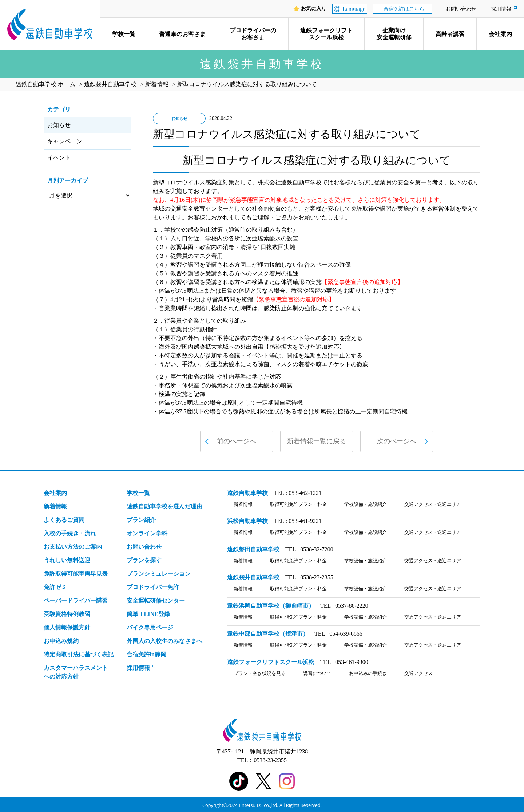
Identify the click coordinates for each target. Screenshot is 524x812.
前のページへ (237, 441)
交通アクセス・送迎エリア (433, 504)
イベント (59, 158)
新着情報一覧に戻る (317, 441)
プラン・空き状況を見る (260, 673)
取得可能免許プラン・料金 (298, 504)
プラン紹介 (141, 520)
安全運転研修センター (156, 601)
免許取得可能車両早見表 (76, 574)
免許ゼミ (55, 587)
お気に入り (314, 9)
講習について (317, 673)
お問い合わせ (461, 9)
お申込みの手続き (368, 673)
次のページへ (397, 441)
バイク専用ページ (150, 627)
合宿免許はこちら (404, 9)
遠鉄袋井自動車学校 (253, 577)
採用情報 (501, 9)
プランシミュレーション (159, 574)
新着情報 (55, 506)
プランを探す (144, 560)
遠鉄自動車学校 (247, 493)
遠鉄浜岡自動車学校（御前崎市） (271, 606)
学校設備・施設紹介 (366, 504)
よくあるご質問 (64, 520)
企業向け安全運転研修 (394, 34)
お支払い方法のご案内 (73, 547)
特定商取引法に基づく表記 (79, 654)
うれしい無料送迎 (67, 560)
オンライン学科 (147, 533)
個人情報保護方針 (67, 627)
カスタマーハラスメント (76, 673)
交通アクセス (418, 673)
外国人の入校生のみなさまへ (164, 641)
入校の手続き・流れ (70, 533)
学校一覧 (124, 34)
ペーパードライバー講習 (76, 601)
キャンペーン (65, 141)
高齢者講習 (450, 34)
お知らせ (59, 125)
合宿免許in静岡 (146, 654)
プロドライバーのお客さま (253, 34)
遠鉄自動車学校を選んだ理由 (164, 506)
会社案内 (500, 34)
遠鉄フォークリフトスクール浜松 (326, 34)
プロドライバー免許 (153, 587)
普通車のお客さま (182, 34)
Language (354, 9)
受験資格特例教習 (67, 614)
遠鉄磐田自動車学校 (253, 549)
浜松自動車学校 (247, 521)
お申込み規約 (61, 641)
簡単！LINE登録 (148, 614)
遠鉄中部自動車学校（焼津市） (268, 634)
